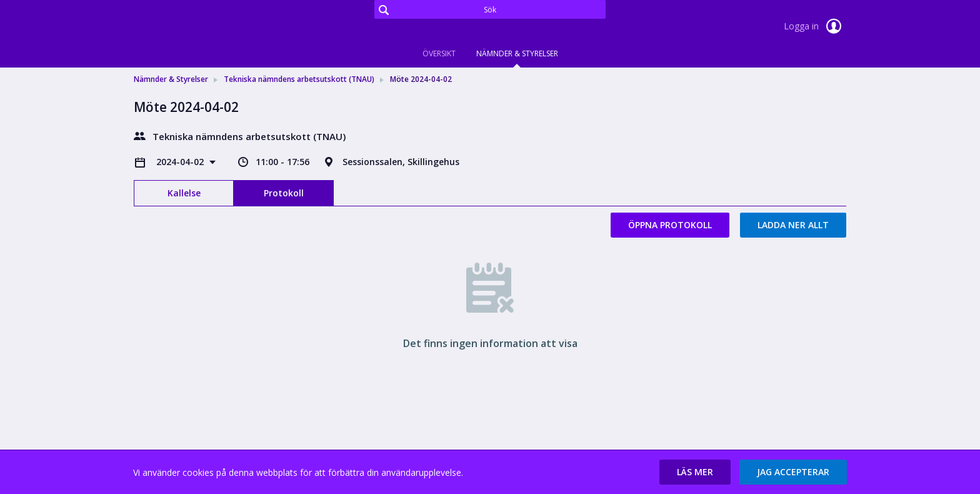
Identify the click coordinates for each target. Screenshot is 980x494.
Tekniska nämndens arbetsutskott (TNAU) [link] (299, 79)
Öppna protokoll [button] (670, 225)
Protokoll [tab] (284, 193)
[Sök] (490, 9)
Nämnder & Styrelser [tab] (517, 53)
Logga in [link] (815, 26)
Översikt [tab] (439, 53)
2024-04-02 (181, 162)
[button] (695, 472)
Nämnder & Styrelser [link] (171, 79)
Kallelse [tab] (184, 193)
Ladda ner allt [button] (793, 225)
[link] (196, 28)
